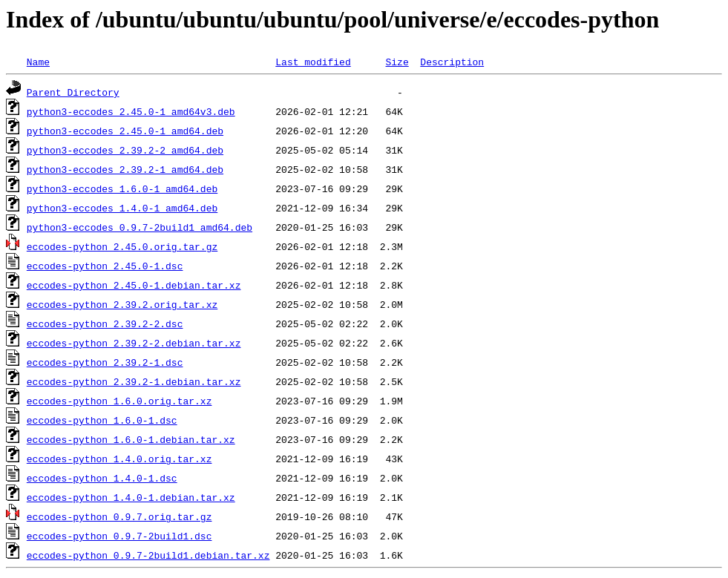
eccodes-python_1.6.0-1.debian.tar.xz (131, 439)
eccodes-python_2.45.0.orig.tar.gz (122, 246)
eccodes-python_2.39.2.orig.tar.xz (122, 304)
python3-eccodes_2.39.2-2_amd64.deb (125, 150)
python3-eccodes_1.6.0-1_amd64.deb (122, 188)
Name (38, 62)
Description (452, 62)
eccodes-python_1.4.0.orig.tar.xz (119, 459)
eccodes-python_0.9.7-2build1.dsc (119, 536)
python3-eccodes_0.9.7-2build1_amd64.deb (140, 227)
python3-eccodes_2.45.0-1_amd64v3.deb (131, 111)
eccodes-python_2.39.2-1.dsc (105, 362)
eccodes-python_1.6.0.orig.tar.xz (119, 401)
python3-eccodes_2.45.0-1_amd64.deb (125, 131)
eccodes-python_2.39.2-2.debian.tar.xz (134, 343)
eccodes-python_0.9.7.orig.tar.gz (119, 516)
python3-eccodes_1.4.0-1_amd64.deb (122, 208)
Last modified (313, 62)
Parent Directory (73, 92)
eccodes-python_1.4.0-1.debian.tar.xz (131, 497)
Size (397, 62)
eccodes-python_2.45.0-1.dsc (105, 266)
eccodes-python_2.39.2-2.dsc (105, 324)
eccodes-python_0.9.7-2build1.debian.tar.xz (148, 555)
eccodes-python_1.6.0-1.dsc (102, 420)
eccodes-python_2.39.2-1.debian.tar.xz (134, 381)
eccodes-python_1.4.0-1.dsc (102, 478)
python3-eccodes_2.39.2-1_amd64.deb (125, 169)
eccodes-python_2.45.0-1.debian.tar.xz (134, 285)
